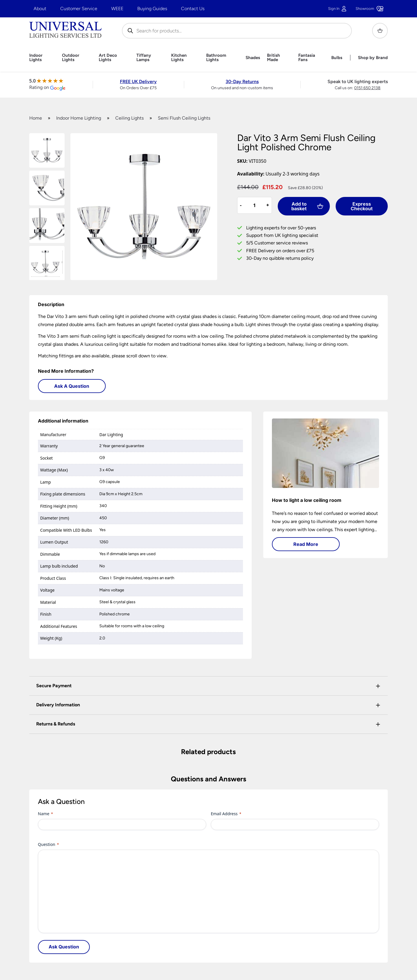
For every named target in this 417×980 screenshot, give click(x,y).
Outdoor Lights (71, 58)
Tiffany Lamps (144, 58)
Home (36, 118)
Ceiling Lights (129, 118)
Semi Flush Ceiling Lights (184, 118)
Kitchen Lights (179, 58)
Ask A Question (72, 386)
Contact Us (193, 9)
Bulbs (337, 58)
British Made (274, 58)
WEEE (117, 9)
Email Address (226, 814)
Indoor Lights (36, 58)
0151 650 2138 (367, 88)
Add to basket (307, 206)
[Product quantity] (255, 205)
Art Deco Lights (108, 58)
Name (45, 814)
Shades (253, 58)
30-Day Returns (242, 82)
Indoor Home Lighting (79, 118)
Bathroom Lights (216, 58)
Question (49, 844)
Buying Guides (152, 9)
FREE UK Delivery (138, 82)
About (40, 9)
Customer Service (79, 9)
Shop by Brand (373, 58)
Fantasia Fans (307, 58)
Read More (306, 544)
